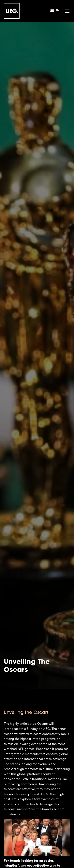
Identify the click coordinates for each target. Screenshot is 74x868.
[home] (12, 11)
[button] (54, 11)
